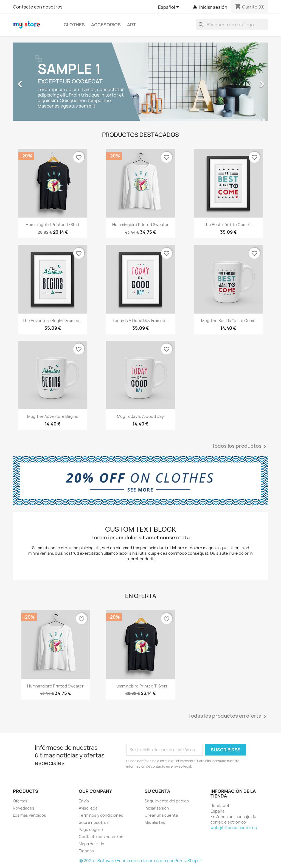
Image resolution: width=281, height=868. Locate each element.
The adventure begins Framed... (53, 321)
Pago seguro (91, 829)
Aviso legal (88, 808)
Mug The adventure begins (53, 416)
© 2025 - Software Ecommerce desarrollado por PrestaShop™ (140, 861)
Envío (84, 801)
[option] (140, 82)
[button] (32, 82)
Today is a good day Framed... (140, 321)
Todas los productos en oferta (228, 716)
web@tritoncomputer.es (234, 828)
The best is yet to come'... (228, 225)
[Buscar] (232, 25)
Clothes (74, 25)
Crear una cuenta (161, 815)
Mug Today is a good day (140, 416)
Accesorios (106, 25)
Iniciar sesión (157, 808)
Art (131, 25)
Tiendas (86, 851)
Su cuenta (157, 791)
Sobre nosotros (94, 822)
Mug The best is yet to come (228, 321)
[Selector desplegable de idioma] (169, 7)
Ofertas (20, 801)
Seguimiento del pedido (167, 801)
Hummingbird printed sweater (140, 225)
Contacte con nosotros (38, 7)
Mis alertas (155, 822)
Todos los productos (240, 446)
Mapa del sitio (92, 844)
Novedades (24, 808)
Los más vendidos (29, 815)
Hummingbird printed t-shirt (53, 225)
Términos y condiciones (101, 815)
